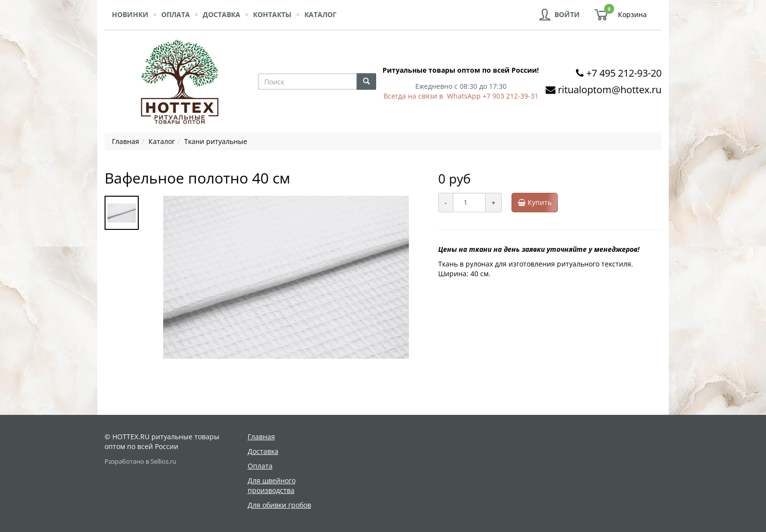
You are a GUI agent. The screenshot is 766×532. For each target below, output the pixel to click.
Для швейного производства (272, 485)
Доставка (222, 14)
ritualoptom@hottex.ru (610, 90)
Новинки (130, 14)
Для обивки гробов (279, 505)
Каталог (320, 14)
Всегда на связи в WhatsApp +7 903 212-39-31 (461, 96)
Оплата (176, 14)
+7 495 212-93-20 (624, 73)
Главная (261, 437)
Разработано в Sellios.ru (140, 461)
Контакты (272, 14)
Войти (567, 14)
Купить (538, 203)
